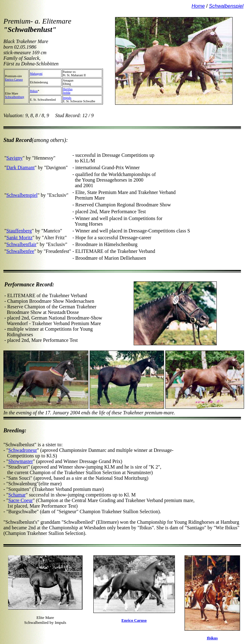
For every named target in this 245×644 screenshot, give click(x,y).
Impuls (67, 98)
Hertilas (68, 89)
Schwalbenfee (20, 251)
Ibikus (34, 91)
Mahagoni (36, 74)
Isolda (66, 93)
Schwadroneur (23, 450)
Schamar (17, 495)
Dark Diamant (21, 168)
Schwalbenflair (22, 244)
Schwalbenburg (15, 97)
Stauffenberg (19, 231)
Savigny (15, 158)
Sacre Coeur (21, 500)
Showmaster (21, 461)
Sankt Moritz (20, 238)
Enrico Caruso (14, 79)
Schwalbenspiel (22, 195)
